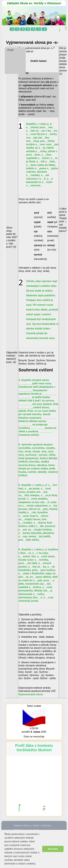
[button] (37, 864)
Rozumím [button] (53, 849)
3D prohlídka (44, 29)
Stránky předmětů (23, 29)
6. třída (11, 55)
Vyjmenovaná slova (31, 694)
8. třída (11, 66)
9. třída (11, 71)
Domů (12, 29)
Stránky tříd (17, 29)
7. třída (11, 61)
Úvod (10, 50)
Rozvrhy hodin (28, 29)
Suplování (39, 29)
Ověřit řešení (38, 61)
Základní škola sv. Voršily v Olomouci (34, 3)
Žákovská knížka (33, 29)
